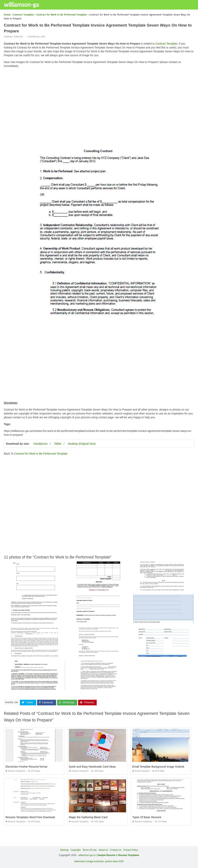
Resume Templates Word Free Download (30, 817)
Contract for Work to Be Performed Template (41, 454)
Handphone (40, 444)
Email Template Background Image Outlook (158, 767)
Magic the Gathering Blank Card (88, 817)
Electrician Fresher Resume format (26, 767)
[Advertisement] (99, 98)
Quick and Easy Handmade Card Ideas (92, 767)
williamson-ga (21, 4)
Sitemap (64, 850)
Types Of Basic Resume (147, 817)
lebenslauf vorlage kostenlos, (89, 861)
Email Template (141, 771)
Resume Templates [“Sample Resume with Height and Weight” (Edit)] (129, 855)
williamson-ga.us (87, 855)
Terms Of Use (89, 850)
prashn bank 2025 (114, 861)
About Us (103, 850)
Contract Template (13, 37)
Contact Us (116, 850)
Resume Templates (15, 771)
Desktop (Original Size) (82, 444)
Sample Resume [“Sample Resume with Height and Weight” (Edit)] (106, 855)
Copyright (76, 850)
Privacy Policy (131, 850)
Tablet (58, 444)
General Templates (79, 771)
